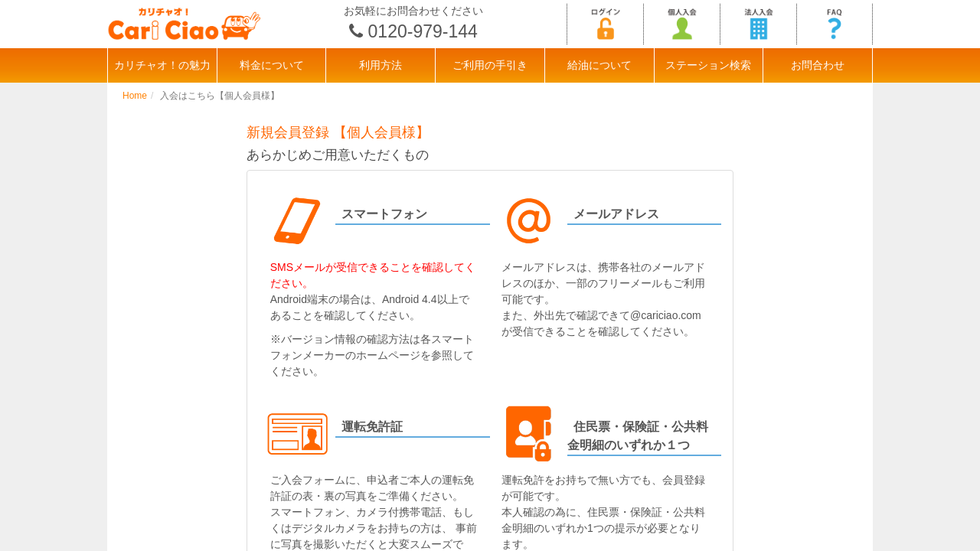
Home (135, 96)
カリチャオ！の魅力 (162, 65)
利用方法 (381, 65)
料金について (272, 65)
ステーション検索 (708, 65)
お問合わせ (818, 65)
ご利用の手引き (490, 65)
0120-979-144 (423, 31)
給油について (599, 65)
